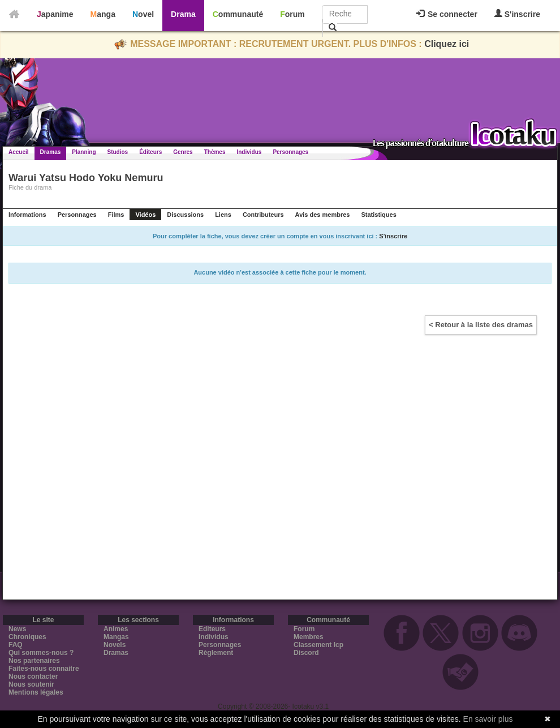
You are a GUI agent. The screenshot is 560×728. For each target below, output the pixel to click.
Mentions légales (36, 692)
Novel (143, 14)
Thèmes (215, 152)
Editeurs (212, 629)
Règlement (216, 653)
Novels (115, 645)
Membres (309, 637)
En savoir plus (488, 719)
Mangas (116, 637)
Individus (249, 152)
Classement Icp (318, 645)
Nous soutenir (31, 684)
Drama (183, 14)
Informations (27, 215)
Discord (306, 653)
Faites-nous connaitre (44, 669)
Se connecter (447, 14)
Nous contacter (33, 676)
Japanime (55, 14)
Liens (223, 215)
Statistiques (378, 215)
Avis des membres (323, 215)
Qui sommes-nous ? (41, 653)
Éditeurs (150, 152)
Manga (103, 14)
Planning (84, 152)
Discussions (185, 215)
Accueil (19, 152)
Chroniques (27, 637)
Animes (116, 629)
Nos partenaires (34, 661)
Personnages (290, 152)
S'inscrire (517, 14)
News (17, 629)
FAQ (16, 645)
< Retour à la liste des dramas (481, 325)
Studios (118, 152)
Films (116, 215)
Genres (183, 152)
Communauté (238, 14)
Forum (292, 14)
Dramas (51, 152)
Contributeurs (263, 215)
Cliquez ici (447, 44)
